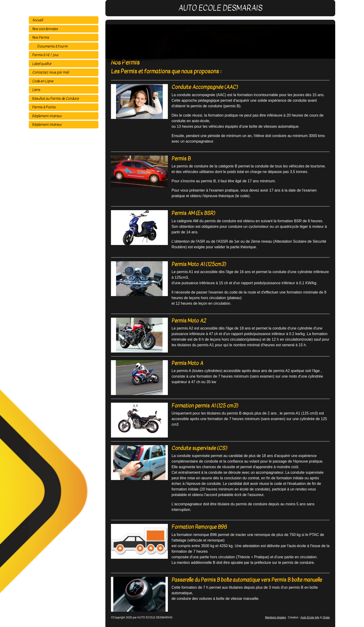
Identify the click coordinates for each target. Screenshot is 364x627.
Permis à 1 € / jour (45, 55)
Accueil (38, 20)
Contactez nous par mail (51, 72)
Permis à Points (44, 107)
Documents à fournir (52, 46)
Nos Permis (41, 37)
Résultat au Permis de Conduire (56, 98)
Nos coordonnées (45, 29)
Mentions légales (276, 617)
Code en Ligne (43, 81)
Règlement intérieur (47, 116)
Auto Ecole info (310, 617)
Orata (326, 617)
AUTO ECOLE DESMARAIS (67, 8)
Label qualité (42, 64)
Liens (36, 90)
